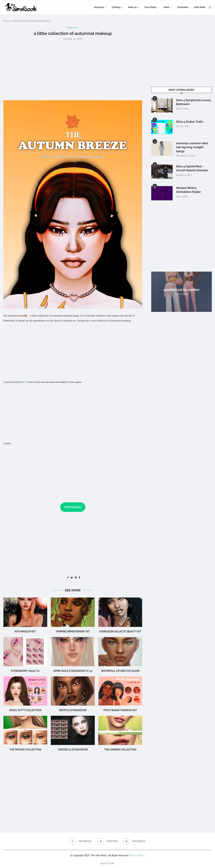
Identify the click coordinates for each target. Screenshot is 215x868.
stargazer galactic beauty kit (120, 631)
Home (6, 21)
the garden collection (120, 750)
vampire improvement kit (73, 631)
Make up (133, 7)
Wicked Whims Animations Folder (189, 190)
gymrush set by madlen (182, 290)
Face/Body (150, 7)
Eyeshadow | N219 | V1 (25, 671)
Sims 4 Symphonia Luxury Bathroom (194, 102)
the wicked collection (25, 750)
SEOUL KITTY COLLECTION (25, 710)
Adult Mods (200, 7)
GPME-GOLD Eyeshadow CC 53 (73, 671)
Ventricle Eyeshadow (73, 750)
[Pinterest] (134, 841)
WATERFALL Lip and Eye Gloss (120, 671)
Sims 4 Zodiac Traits (190, 122)
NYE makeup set (25, 631)
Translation (183, 7)
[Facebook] (81, 841)
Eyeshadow (73, 28)
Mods (166, 7)
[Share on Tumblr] (79, 577)
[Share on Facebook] (68, 577)
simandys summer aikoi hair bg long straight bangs (192, 147)
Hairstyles (99, 7)
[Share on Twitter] (72, 577)
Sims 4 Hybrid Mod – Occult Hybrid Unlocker (192, 168)
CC (26, 382)
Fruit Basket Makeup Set (120, 710)
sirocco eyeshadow (73, 710)
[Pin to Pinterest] (76, 577)
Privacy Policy (138, 855)
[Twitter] (107, 841)
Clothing (116, 7)
